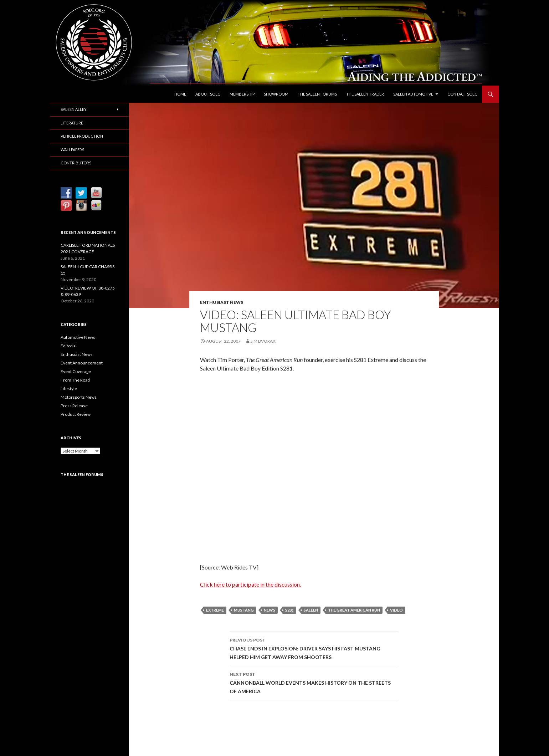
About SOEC (208, 94)
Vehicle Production (82, 136)
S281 (289, 610)
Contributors (76, 163)
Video (396, 610)
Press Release (74, 406)
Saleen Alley (74, 109)
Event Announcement (82, 363)
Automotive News (78, 337)
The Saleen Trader (365, 94)
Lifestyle (69, 389)
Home (180, 94)
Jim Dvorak (263, 341)
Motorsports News (79, 397)
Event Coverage (76, 371)
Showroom (276, 94)
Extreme (215, 610)
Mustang (244, 610)
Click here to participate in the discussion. (250, 584)
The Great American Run (354, 610)
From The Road (75, 380)
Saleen (311, 610)
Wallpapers (72, 150)
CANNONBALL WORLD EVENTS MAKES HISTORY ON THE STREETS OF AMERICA (314, 682)
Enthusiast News (222, 302)
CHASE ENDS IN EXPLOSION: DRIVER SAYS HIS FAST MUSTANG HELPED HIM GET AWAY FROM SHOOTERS (314, 648)
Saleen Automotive (413, 94)
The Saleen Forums (317, 94)
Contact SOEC (462, 94)
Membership (242, 94)
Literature (72, 123)
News (270, 610)
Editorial (69, 346)
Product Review (76, 414)
